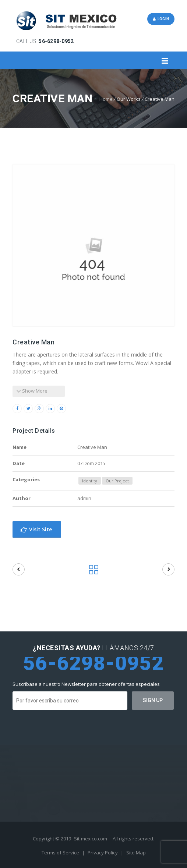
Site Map (136, 853)
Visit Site (36, 529)
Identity (90, 481)
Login (161, 19)
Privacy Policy (103, 853)
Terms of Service (61, 853)
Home (106, 99)
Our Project (117, 481)
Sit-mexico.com (91, 839)
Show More (32, 391)
